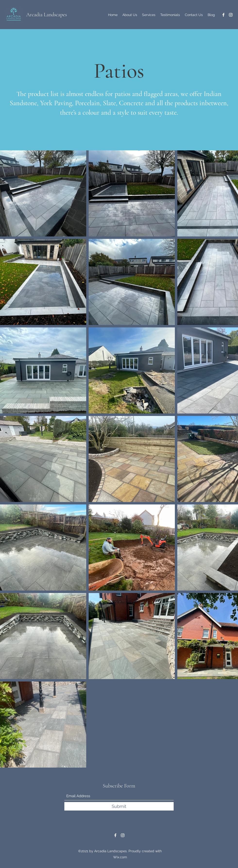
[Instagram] (231, 15)
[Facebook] (223, 15)
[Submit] (119, 806)
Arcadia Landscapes (47, 15)
